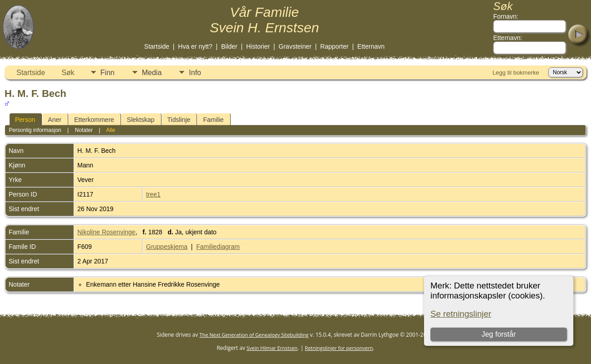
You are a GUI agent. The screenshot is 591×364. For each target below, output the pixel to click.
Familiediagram (218, 247)
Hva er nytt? (195, 46)
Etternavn (371, 46)
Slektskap (141, 120)
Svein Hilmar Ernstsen (272, 348)
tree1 (153, 194)
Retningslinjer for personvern (339, 348)
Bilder (229, 46)
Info (195, 73)
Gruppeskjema (167, 247)
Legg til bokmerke (516, 73)
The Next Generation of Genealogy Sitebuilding (254, 335)
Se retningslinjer (461, 314)
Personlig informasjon (35, 130)
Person (25, 120)
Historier (258, 46)
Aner (55, 120)
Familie (213, 120)
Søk (68, 73)
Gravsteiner (295, 46)
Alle (111, 130)
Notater (84, 130)
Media (152, 73)
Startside (157, 46)
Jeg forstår (499, 334)
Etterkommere (94, 120)
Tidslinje (179, 120)
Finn (108, 73)
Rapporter (334, 46)
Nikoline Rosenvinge (106, 232)
